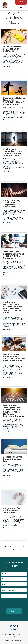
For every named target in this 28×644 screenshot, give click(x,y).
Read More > (7, 66)
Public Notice (12, 635)
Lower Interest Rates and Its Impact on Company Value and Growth (14, 357)
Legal (24, 635)
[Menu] (21, 7)
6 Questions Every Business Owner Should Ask (13, 510)
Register (17, 640)
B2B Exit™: (7, 640)
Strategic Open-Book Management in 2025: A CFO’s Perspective (13, 255)
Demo (22, 640)
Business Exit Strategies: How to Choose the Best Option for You (13, 152)
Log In (12, 640)
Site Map (14, 636)
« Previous (7, 546)
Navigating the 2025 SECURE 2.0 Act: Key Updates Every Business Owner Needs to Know (12, 307)
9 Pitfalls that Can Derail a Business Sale (13, 459)
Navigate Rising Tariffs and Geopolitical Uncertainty (12, 204)
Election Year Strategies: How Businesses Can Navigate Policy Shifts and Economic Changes (13, 411)
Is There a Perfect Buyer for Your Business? (13, 49)
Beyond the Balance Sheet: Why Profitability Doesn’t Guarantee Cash (14, 101)
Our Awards (19, 635)
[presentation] (13, 603)
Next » (14, 549)
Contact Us (5, 635)
